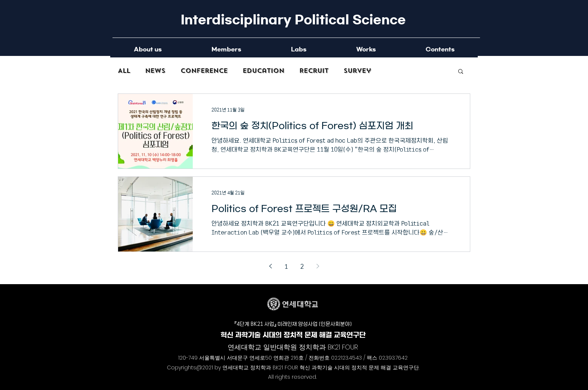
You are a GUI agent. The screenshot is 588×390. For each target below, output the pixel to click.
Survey (357, 71)
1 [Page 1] (286, 266)
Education (263, 71)
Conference (204, 71)
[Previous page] (270, 266)
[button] (461, 72)
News (155, 71)
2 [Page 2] (302, 266)
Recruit (314, 71)
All (124, 71)
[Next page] (318, 266)
